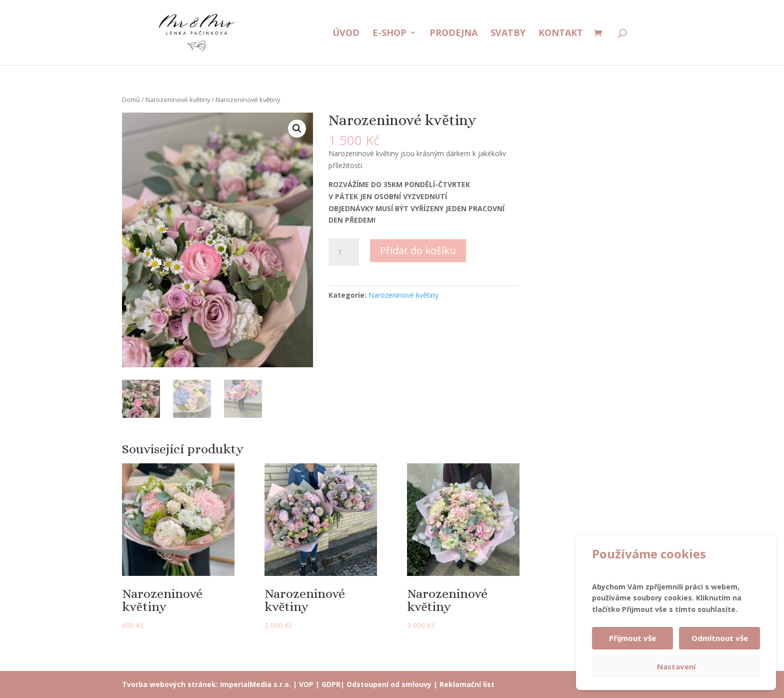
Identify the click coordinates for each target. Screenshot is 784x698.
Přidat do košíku (418, 250)
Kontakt (561, 34)
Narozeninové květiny (178, 100)
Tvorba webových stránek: (170, 684)
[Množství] (343, 252)
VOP (306, 684)
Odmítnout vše (720, 638)
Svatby (508, 34)
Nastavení (676, 666)
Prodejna (453, 34)
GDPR (331, 684)
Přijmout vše (632, 638)
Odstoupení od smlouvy (389, 684)
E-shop (389, 34)
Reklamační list (467, 684)
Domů (131, 100)
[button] (297, 129)
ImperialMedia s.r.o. (255, 684)
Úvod (346, 34)
